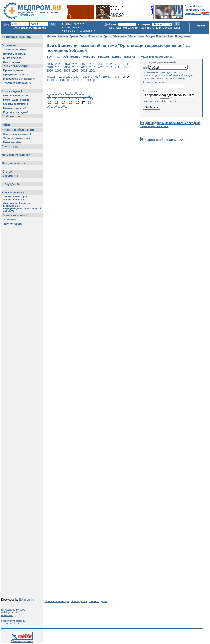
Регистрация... (73, 27)
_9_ (54, 96)
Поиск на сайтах (164, 36)
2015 (58, 67)
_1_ (49, 93)
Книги (141, 36)
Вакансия (131, 57)
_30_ (57, 106)
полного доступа (174, 78)
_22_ (50, 103)
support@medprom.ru (13, 621)
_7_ (81, 93)
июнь (107, 77)
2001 (93, 71)
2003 (75, 71)
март (76, 77)
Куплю (117, 57)
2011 (93, 67)
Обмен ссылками (22, 640)
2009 (110, 67)
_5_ (71, 93)
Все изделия (79, 601)
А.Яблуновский (10, 612)
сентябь (52, 80)
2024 (67, 64)
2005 (58, 71)
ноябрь (78, 80)
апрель (87, 77)
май (98, 77)
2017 (127, 64)
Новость (89, 57)
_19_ (78, 99)
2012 (84, 67)
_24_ (64, 103)
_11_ (68, 96)
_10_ (61, 96)
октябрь (65, 80)
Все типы (53, 57)
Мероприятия (95, 36)
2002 (84, 71)
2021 (93, 64)
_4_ (65, 93)
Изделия (51, 36)
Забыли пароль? (74, 24)
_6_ (76, 93)
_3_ (60, 93)
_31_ (64, 106)
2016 (50, 67)
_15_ (50, 99)
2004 (67, 71)
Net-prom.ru (27, 600)
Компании (63, 36)
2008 (118, 67)
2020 (101, 64)
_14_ (89, 96)
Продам (103, 57)
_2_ (54, 93)
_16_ (57, 99)
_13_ (82, 96)
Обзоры (132, 36)
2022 (84, 64)
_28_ (89, 103)
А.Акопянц (7, 615)
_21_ (92, 99)
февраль (64, 77)
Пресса (107, 36)
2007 (127, 67)
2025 (58, 64)
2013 (75, 67)
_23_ (57, 103)
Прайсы (74, 36)
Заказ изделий (98, 601)
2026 (50, 64)
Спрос (83, 36)
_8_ (49, 96)
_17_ (64, 99)
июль (116, 77)
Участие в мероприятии (157, 57)
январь (51, 77)
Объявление (71, 57)
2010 (101, 67)
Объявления (119, 36)
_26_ (78, 103)
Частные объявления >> (164, 140)
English (200, 26)
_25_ (71, 103)
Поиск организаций (57, 601)
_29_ (50, 106)
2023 (75, 64)
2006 (50, 71)
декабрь (91, 80)
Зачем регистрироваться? (79, 31)
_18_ (71, 99)
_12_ (75, 96)
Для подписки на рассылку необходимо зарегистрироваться (170, 125)
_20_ (85, 99)
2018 (118, 64)
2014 (67, 67)
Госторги (150, 36)
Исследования (183, 36)
